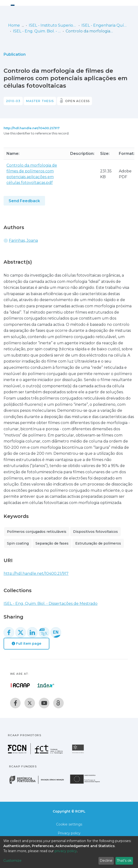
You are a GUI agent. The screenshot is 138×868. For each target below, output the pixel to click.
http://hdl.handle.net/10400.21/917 (32, 128)
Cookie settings (69, 824)
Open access (77, 101)
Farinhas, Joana (23, 240)
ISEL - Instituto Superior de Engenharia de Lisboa (53, 25)
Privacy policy (69, 833)
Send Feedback (24, 201)
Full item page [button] (26, 643)
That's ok (124, 861)
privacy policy (66, 851)
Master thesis (40, 101)
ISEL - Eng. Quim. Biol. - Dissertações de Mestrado (37, 31)
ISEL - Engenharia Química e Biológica (105, 25)
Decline (106, 861)
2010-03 (13, 101)
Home (14, 25)
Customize (12, 861)
